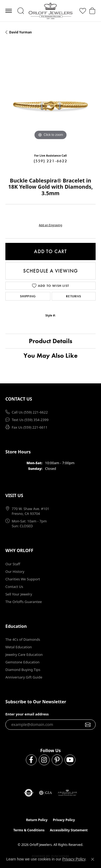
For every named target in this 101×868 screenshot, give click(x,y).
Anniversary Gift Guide (24, 677)
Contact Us (14, 587)
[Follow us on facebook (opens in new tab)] (31, 760)
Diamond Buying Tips (23, 670)
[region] (50, 96)
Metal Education (19, 647)
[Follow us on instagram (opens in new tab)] (44, 760)
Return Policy (37, 820)
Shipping (28, 296)
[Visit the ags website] (67, 793)
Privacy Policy (64, 820)
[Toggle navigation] (9, 11)
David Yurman (20, 32)
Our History (15, 571)
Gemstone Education (22, 662)
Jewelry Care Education (24, 655)
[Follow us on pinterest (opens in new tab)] (57, 760)
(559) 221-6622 (51, 161)
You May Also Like (50, 355)
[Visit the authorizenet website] (29, 793)
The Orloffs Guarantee (24, 602)
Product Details (50, 341)
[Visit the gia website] (46, 793)
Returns (74, 296)
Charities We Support (23, 579)
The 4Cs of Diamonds (23, 639)
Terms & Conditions (29, 830)
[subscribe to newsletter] (88, 725)
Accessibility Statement (69, 830)
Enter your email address (27, 714)
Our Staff (13, 564)
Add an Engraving (50, 225)
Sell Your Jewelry (19, 594)
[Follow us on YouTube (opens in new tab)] (70, 760)
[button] (21, 11)
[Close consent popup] (93, 859)
